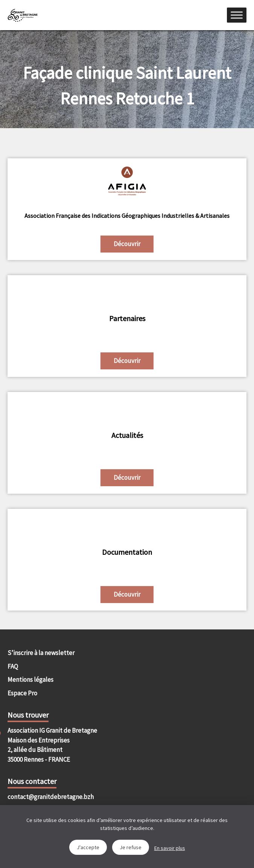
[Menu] (237, 15)
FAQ (13, 666)
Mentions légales (30, 680)
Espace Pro (22, 693)
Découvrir (127, 244)
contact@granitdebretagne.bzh (51, 797)
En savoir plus (170, 848)
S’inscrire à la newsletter (41, 653)
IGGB (23, 15)
